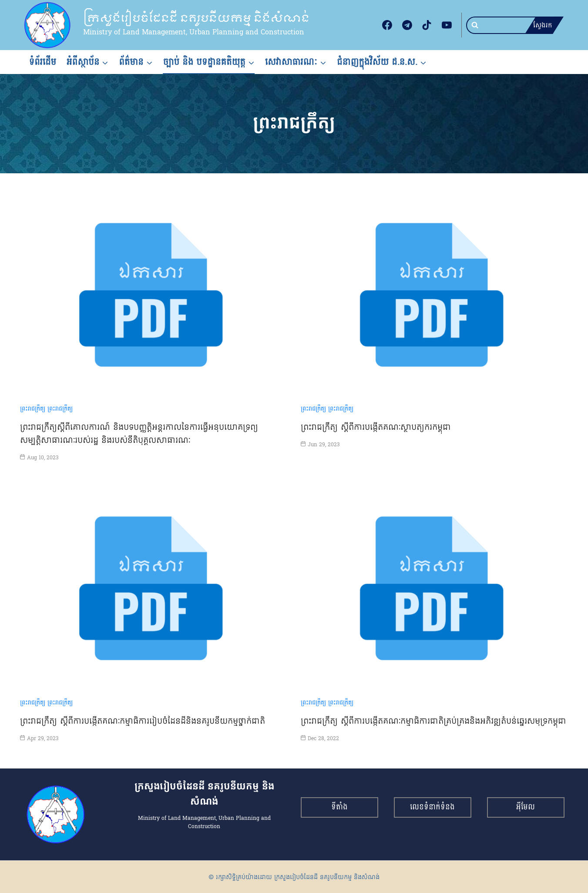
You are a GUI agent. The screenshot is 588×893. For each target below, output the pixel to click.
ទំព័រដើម (43, 62)
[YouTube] (447, 25)
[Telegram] (407, 25)
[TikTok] (427, 25)
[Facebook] (387, 25)
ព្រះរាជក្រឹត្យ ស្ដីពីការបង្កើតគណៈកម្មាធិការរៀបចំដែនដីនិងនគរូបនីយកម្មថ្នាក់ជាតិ (143, 721)
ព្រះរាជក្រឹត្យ (33, 409)
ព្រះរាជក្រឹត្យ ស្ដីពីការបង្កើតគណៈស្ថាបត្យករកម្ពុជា (376, 427)
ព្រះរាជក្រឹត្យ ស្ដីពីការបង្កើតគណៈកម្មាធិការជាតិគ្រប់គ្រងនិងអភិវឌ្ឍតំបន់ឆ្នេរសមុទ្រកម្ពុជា (434, 721)
